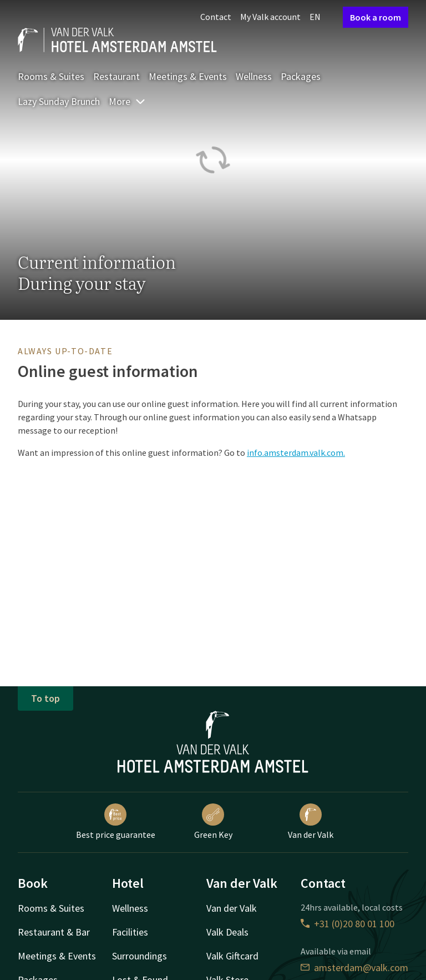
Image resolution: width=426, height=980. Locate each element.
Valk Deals (227, 932)
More (127, 101)
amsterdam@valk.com (354, 968)
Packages (301, 76)
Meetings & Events (188, 76)
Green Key (213, 822)
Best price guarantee (116, 822)
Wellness (254, 76)
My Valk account (270, 17)
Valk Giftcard (232, 956)
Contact (216, 17)
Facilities (130, 932)
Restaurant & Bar (54, 932)
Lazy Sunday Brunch (59, 101)
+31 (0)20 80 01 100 (348, 924)
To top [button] (45, 698)
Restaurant (116, 76)
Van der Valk (311, 822)
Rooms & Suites (51, 76)
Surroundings (140, 956)
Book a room (376, 17)
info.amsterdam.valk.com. (296, 453)
